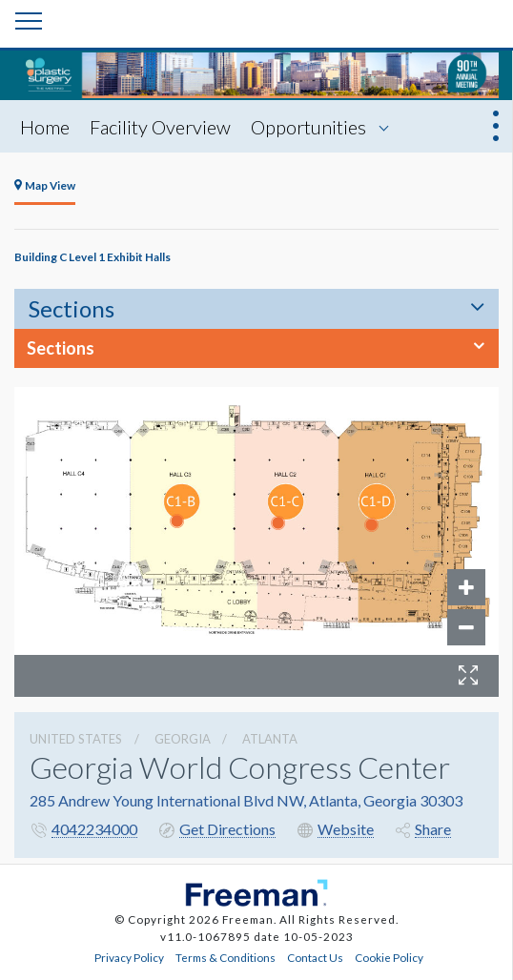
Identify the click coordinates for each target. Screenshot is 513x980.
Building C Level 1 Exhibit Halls (92, 256)
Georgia (183, 739)
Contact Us (315, 957)
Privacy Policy (129, 957)
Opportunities (308, 127)
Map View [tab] (45, 185)
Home (45, 127)
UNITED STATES (76, 739)
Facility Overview (160, 127)
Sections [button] (61, 348)
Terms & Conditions (226, 957)
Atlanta (270, 739)
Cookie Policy (389, 957)
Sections (72, 308)
